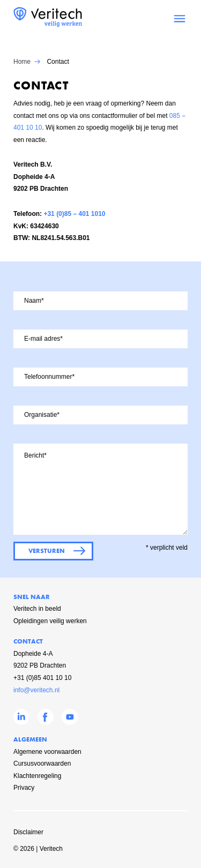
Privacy (24, 788)
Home (22, 62)
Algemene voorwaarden (47, 752)
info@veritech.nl (36, 690)
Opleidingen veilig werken (50, 621)
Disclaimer (28, 832)
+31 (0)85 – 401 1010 (74, 214)
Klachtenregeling (37, 776)
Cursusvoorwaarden (42, 764)
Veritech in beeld (37, 609)
